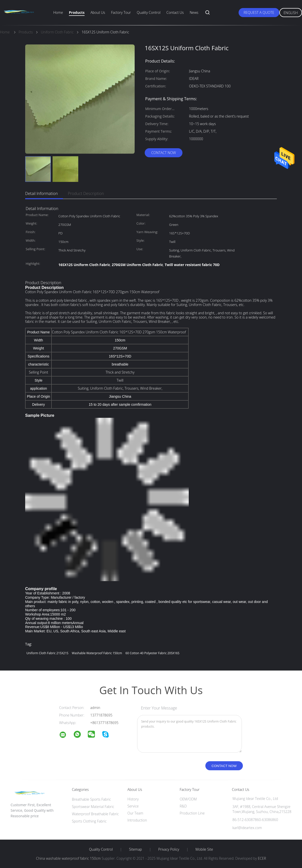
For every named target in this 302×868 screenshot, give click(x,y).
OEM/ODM (188, 799)
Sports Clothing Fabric (89, 821)
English (291, 13)
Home (58, 12)
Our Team (135, 813)
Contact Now (164, 153)
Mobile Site (204, 849)
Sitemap (136, 849)
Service (133, 806)
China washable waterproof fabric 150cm (68, 858)
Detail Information (42, 193)
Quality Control (149, 12)
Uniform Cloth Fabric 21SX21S (47, 653)
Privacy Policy (169, 849)
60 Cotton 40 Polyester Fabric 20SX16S (153, 653)
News (194, 12)
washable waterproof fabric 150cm (97, 653)
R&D (183, 806)
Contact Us (175, 12)
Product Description (86, 193)
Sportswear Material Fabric (93, 807)
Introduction (137, 820)
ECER (262, 858)
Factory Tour (121, 12)
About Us (98, 12)
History (133, 799)
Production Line (192, 813)
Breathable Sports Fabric (91, 799)
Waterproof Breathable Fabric (95, 814)
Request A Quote (259, 12)
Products (77, 12)
